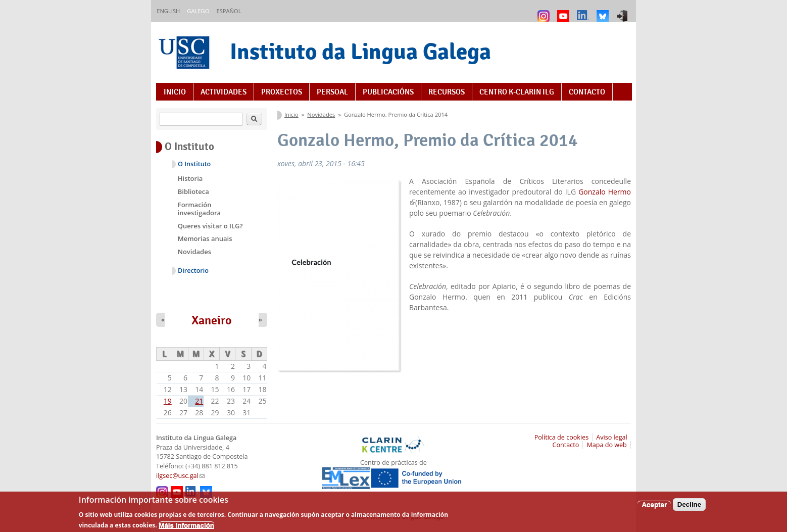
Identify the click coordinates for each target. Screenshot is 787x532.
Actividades (224, 92)
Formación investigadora (199, 209)
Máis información (186, 528)
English (168, 11)
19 (168, 401)
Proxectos (282, 92)
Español (229, 11)
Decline (689, 507)
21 (199, 401)
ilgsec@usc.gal (180, 476)
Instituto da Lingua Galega (360, 51)
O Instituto (194, 164)
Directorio (193, 271)
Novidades (321, 114)
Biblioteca (193, 191)
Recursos (447, 92)
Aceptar (654, 507)
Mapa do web (606, 445)
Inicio (175, 92)
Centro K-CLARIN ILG (517, 92)
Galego (198, 11)
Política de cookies (562, 437)
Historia (190, 178)
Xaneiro (212, 320)
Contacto (587, 92)
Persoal (332, 92)
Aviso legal (612, 437)
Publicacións (388, 92)
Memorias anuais (205, 238)
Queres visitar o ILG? (210, 226)
